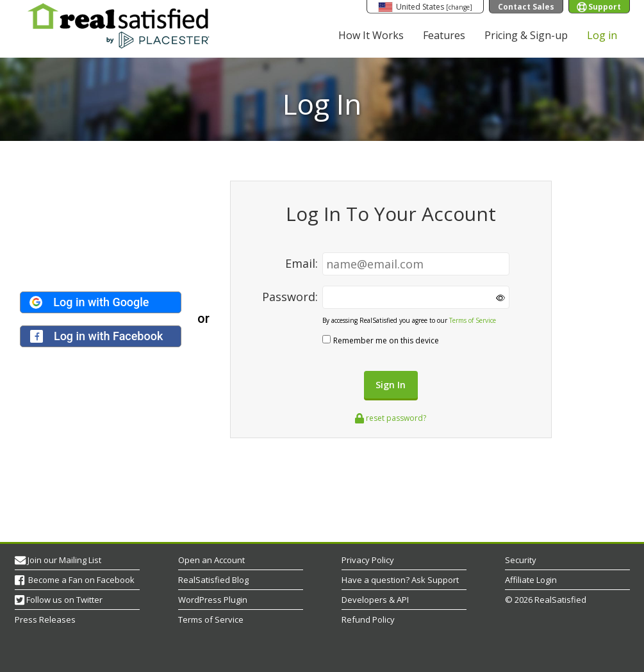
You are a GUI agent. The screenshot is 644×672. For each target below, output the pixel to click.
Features (444, 35)
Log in (602, 35)
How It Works (371, 35)
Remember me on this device (386, 340)
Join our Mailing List (64, 560)
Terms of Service (473, 320)
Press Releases (45, 619)
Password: (292, 297)
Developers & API (375, 600)
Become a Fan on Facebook (80, 580)
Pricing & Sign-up (526, 35)
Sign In (391, 385)
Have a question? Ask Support (400, 580)
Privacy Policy (368, 560)
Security (521, 560)
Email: (303, 263)
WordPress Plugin (213, 600)
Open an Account (211, 560)
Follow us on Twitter (64, 600)
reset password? (391, 418)
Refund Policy (368, 619)
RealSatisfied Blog (213, 580)
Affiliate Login (531, 580)
